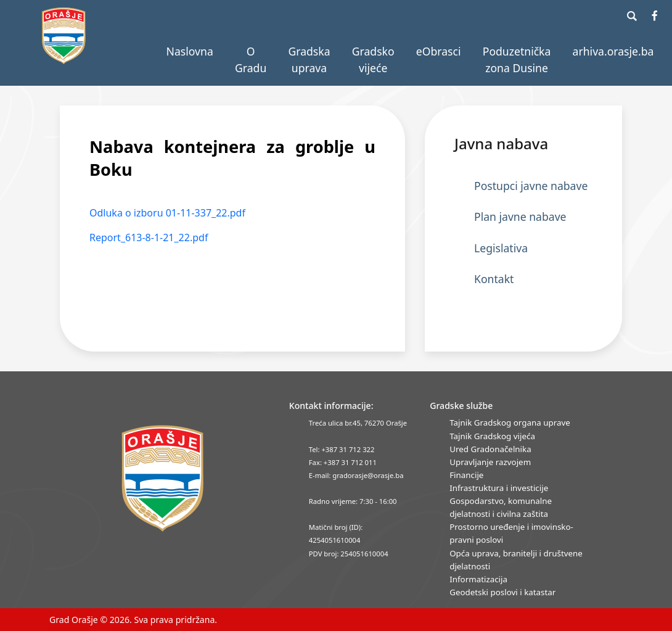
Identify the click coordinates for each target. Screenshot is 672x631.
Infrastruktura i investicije (499, 488)
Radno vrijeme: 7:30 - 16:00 (353, 501)
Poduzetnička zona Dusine (517, 59)
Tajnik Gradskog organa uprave (510, 423)
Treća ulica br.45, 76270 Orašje (358, 423)
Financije (466, 475)
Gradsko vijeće (373, 59)
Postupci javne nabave (531, 186)
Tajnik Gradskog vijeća (492, 436)
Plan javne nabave (520, 217)
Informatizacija (478, 579)
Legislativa (501, 248)
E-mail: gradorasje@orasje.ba (356, 475)
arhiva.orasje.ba (613, 51)
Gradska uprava (309, 59)
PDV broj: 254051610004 (349, 554)
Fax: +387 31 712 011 (343, 462)
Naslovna (190, 51)
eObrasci (439, 51)
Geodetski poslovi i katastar (502, 592)
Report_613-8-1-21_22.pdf (149, 237)
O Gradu (251, 59)
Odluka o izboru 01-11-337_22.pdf (167, 213)
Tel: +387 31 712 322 (342, 449)
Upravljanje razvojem (490, 462)
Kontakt (494, 279)
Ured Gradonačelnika (490, 449)
